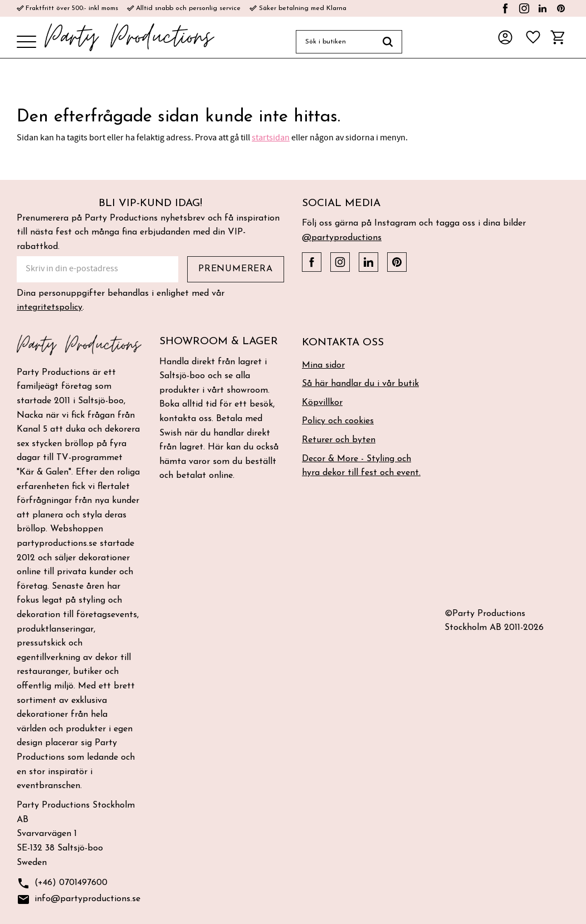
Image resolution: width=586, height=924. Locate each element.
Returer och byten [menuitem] (339, 440)
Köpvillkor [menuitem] (322, 403)
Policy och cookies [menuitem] (338, 421)
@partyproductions (342, 238)
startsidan (271, 138)
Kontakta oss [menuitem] (343, 343)
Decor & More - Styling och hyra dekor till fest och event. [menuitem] (361, 466)
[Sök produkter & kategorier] (335, 42)
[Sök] (388, 42)
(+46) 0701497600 (62, 884)
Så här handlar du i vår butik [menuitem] (360, 384)
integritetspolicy (50, 307)
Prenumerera (236, 269)
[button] (26, 43)
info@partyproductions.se (79, 900)
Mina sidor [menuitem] (323, 365)
